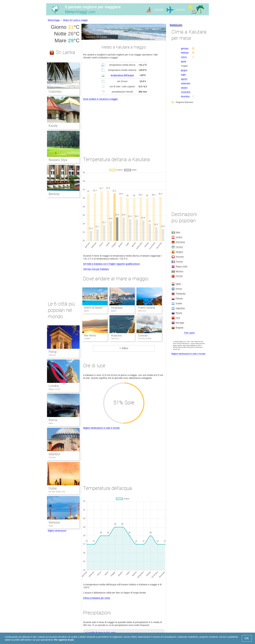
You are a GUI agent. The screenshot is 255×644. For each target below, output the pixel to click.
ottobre (184, 88)
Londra (54, 386)
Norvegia (180, 323)
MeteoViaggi (54, 20)
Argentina (180, 308)
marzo (184, 57)
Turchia (52, 457)
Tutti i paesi (189, 333)
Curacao (143, 335)
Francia (52, 355)
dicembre (185, 96)
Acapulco (116, 335)
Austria (179, 237)
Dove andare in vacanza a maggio (100, 99)
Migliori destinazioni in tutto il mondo (101, 428)
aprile (184, 61)
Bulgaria (180, 328)
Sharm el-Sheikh (93, 308)
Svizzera (180, 257)
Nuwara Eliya (58, 160)
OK (247, 638)
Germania (180, 242)
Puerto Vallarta (147, 308)
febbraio (185, 53)
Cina (178, 318)
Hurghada (117, 308)
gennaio (185, 48)
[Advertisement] (124, 126)
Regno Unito (54, 389)
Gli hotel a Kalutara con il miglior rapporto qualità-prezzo (111, 264)
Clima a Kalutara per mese (97, 598)
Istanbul (54, 454)
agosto (184, 79)
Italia (51, 423)
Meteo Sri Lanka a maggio (75, 20)
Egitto (178, 284)
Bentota (54, 194)
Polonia (179, 298)
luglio (183, 75)
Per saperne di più (64, 640)
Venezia (54, 522)
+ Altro (124, 348)
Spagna (179, 252)
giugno (184, 70)
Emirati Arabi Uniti (57, 492)
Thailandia (181, 294)
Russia (179, 313)
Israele (179, 303)
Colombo (55, 92)
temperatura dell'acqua (122, 75)
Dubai (53, 488)
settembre (186, 83)
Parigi (53, 352)
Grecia (179, 289)
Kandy (53, 126)
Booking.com (176, 25)
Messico (180, 271)
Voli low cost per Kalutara (96, 269)
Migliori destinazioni (57, 531)
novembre (186, 92)
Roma (53, 420)
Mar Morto (90, 335)
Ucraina (179, 247)
